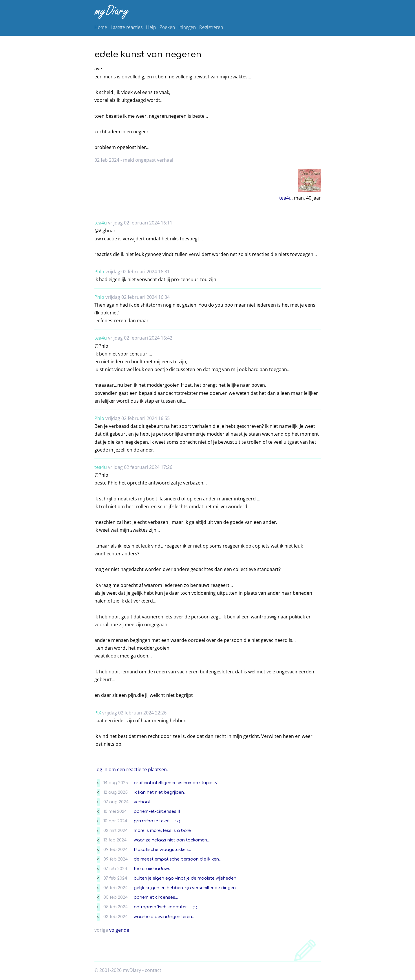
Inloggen (187, 27)
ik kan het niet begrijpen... (160, 792)
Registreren (211, 27)
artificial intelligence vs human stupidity (176, 783)
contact (153, 970)
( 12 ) (177, 821)
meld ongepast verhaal (148, 160)
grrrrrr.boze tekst (152, 821)
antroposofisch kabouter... (161, 907)
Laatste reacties (127, 27)
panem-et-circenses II (157, 811)
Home (101, 27)
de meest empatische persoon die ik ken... (178, 859)
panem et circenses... (156, 897)
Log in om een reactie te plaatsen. (131, 769)
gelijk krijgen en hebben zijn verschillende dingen (185, 888)
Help (151, 27)
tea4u (285, 198)
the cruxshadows (152, 869)
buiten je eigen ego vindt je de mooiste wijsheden (185, 878)
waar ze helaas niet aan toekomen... (172, 840)
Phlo (99, 272)
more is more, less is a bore (162, 830)
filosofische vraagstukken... (162, 850)
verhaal (142, 802)
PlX (98, 713)
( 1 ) (195, 907)
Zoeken (167, 27)
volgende (119, 930)
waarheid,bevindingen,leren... (164, 917)
